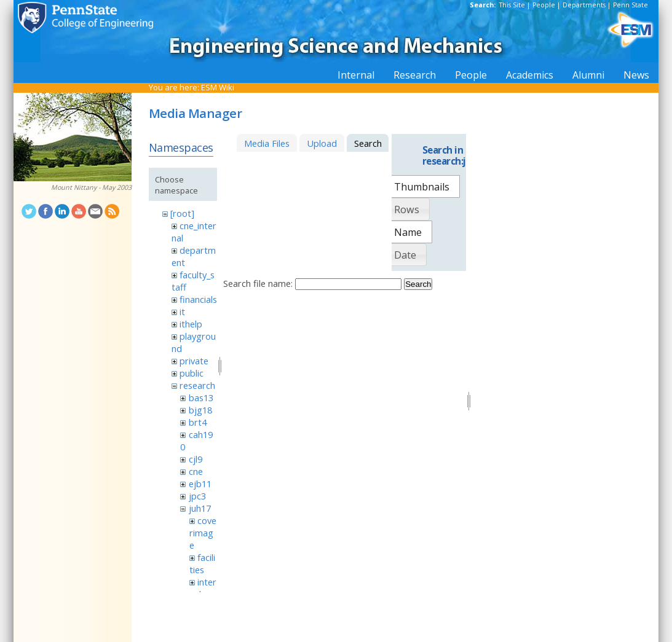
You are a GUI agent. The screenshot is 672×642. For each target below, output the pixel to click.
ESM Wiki (218, 87)
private (194, 361)
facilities (202, 563)
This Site (512, 5)
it (182, 311)
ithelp (191, 324)
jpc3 (197, 496)
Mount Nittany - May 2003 (91, 187)
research (197, 385)
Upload (322, 143)
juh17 (200, 508)
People (544, 5)
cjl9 (196, 459)
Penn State (630, 5)
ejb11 (200, 483)
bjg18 (200, 410)
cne (196, 471)
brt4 (198, 422)
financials (198, 299)
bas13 (201, 397)
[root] (182, 213)
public (192, 373)
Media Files (267, 143)
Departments (584, 5)
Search (418, 284)
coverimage (203, 533)
